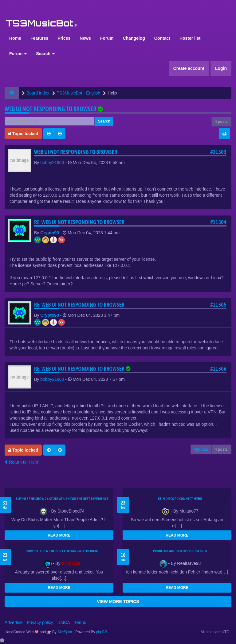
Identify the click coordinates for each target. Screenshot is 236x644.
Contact (162, 38)
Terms (80, 622)
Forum (107, 38)
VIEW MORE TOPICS (118, 602)
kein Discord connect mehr (180, 499)
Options (201, 449)
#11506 (218, 369)
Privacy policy (40, 622)
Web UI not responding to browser (51, 109)
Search (45, 54)
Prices (64, 38)
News (85, 38)
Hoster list (190, 38)
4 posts (221, 122)
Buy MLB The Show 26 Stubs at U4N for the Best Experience (62, 499)
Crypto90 (50, 233)
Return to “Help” (22, 462)
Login (221, 68)
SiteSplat (64, 632)
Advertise (14, 622)
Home (15, 38)
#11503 (218, 152)
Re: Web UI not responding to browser (79, 222)
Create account (189, 68)
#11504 (218, 222)
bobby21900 (52, 163)
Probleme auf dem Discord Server (180, 551)
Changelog (134, 38)
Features (39, 38)
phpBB (102, 632)
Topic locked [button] (23, 134)
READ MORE (59, 535)
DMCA (64, 622)
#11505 (218, 305)
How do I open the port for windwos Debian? (62, 551)
